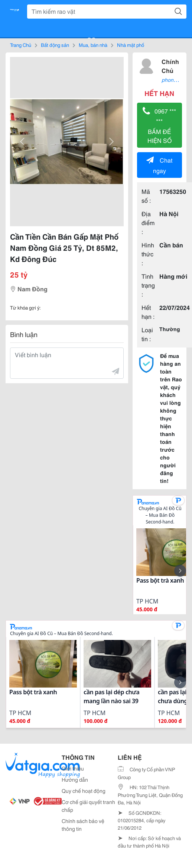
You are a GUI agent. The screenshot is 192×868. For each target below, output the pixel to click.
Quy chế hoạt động (84, 791)
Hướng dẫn (75, 779)
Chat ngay (159, 165)
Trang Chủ (21, 45)
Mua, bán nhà (93, 45)
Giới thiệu (73, 768)
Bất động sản (55, 45)
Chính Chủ (170, 66)
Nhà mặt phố (131, 45)
